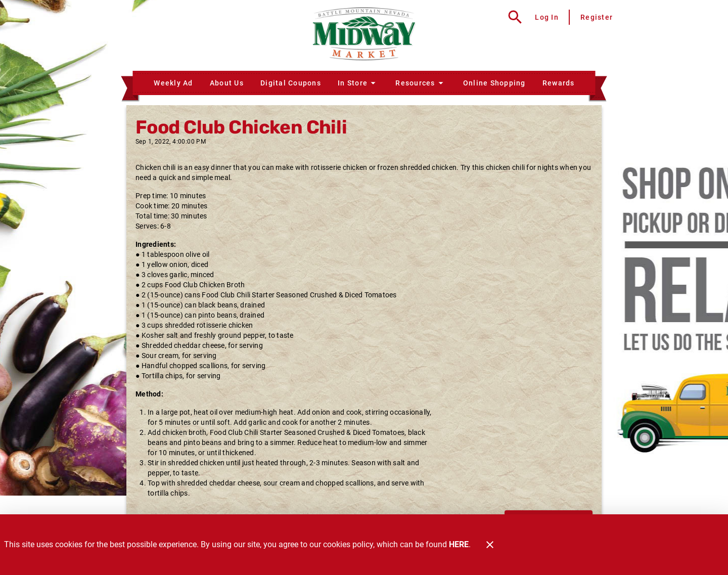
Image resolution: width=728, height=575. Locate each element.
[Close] (490, 545)
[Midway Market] (364, 35)
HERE (459, 544)
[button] (358, 83)
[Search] (515, 17)
